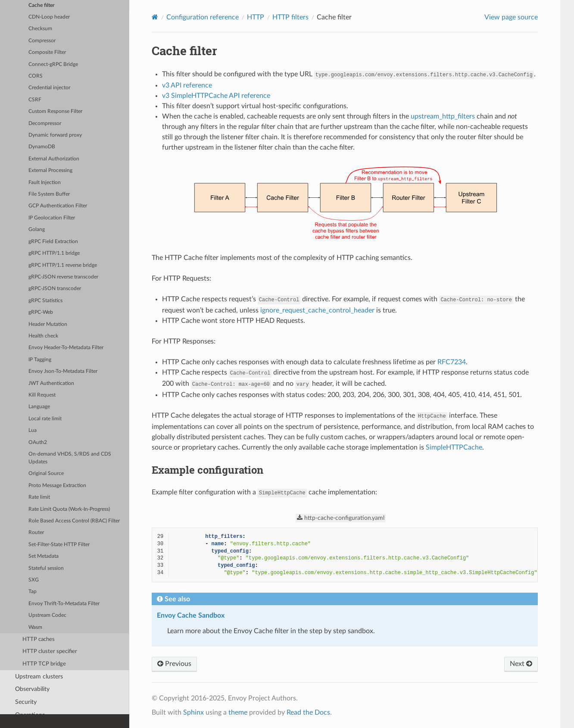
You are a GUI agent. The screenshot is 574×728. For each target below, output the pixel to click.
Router (36, 533)
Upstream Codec (47, 615)
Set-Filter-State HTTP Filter (59, 545)
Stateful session (46, 568)
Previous (174, 664)
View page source (511, 17)
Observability (32, 689)
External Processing (50, 170)
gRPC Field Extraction (53, 242)
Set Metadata (44, 556)
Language (39, 407)
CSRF (35, 100)
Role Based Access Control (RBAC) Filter (74, 521)
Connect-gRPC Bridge (53, 64)
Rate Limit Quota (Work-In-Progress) (69, 509)
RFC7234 (452, 362)
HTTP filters (290, 17)
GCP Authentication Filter (58, 206)
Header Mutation (48, 324)
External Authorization (54, 159)
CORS (36, 76)
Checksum (40, 29)
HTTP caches (39, 639)
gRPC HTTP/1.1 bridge (54, 253)
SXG (34, 580)
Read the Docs (308, 712)
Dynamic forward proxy (55, 135)
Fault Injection (45, 183)
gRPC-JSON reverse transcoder (63, 277)
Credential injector (49, 88)
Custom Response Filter (55, 111)
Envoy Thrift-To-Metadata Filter (64, 604)
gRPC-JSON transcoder (55, 289)
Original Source (46, 473)
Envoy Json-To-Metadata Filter (63, 371)
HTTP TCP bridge (44, 664)
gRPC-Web (41, 312)
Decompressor (45, 123)
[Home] (155, 17)
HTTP (256, 17)
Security (26, 702)
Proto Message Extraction (57, 486)
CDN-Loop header (49, 17)
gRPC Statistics (45, 301)
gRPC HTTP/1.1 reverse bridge (63, 265)
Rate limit (39, 497)
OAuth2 (38, 442)
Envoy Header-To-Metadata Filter (66, 348)
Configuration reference (203, 17)
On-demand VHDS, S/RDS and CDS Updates (70, 458)
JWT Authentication (51, 383)
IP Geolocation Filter (52, 218)
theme (238, 712)
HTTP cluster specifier (50, 651)
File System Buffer (49, 194)
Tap (33, 592)
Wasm (35, 627)
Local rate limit (45, 419)
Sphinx (193, 712)
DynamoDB (42, 147)
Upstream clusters (39, 676)
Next (521, 664)
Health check (43, 336)
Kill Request (42, 395)
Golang (37, 230)
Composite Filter (47, 52)
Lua (33, 430)
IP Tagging (40, 360)
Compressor (42, 41)
